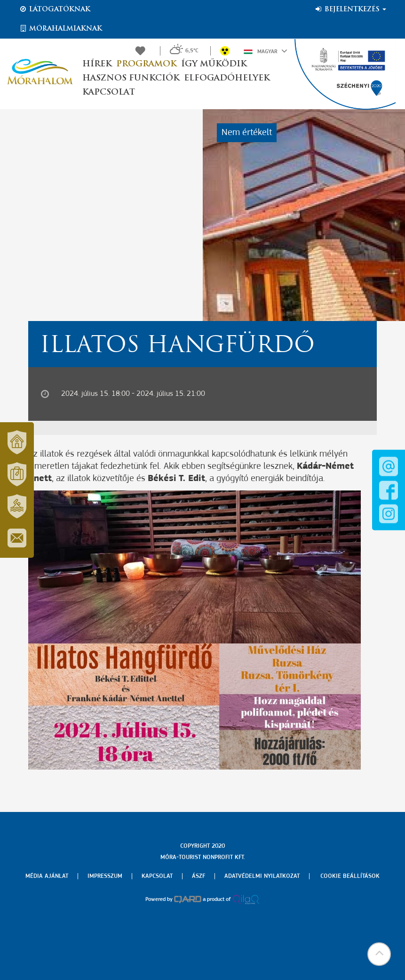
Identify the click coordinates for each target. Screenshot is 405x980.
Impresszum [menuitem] (105, 876)
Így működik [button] (214, 64)
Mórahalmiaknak (60, 29)
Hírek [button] (97, 64)
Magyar (266, 51)
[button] (379, 954)
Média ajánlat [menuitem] (47, 876)
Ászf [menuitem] (199, 876)
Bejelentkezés (350, 9)
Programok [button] (146, 64)
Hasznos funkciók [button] (131, 78)
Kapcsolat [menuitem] (157, 876)
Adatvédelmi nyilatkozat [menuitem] (262, 876)
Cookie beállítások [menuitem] (350, 876)
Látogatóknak (55, 9)
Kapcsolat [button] (109, 92)
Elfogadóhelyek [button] (227, 78)
